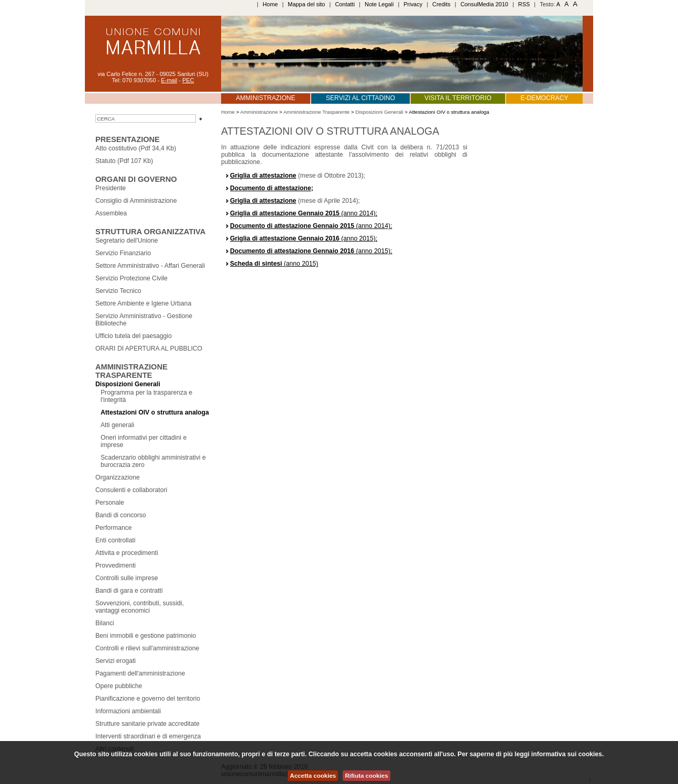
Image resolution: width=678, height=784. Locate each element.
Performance (114, 528)
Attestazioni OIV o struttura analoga (155, 412)
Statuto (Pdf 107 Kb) (124, 161)
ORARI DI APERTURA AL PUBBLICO (149, 349)
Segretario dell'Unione (127, 241)
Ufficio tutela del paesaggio (134, 336)
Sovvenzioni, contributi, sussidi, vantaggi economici (140, 607)
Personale (110, 503)
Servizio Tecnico (118, 291)
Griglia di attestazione (263, 176)
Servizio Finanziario (123, 253)
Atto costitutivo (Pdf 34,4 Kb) (136, 148)
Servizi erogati (116, 661)
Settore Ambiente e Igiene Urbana (143, 303)
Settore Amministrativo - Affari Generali (150, 266)
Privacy (413, 4)
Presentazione (128, 139)
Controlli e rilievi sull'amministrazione (147, 648)
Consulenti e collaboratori (131, 490)
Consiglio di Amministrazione (136, 201)
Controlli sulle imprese (127, 578)
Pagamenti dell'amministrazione (140, 673)
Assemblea (111, 213)
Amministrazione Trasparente (132, 371)
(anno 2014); (304, 213)
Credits (441, 4)
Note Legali (379, 4)
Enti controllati (115, 540)
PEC (188, 80)
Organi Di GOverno (136, 179)
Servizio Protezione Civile (132, 278)
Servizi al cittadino (360, 98)
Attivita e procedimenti (127, 553)
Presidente (111, 188)
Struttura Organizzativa (150, 232)
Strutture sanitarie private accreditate (147, 724)
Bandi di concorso (121, 515)
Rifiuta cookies (366, 776)
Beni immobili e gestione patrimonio (146, 636)
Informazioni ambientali (128, 711)
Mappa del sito (306, 4)
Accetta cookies (313, 776)
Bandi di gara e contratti (129, 591)
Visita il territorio (458, 98)
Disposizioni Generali (128, 384)
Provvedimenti (116, 565)
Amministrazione (265, 98)
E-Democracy (544, 98)
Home (270, 4)
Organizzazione (117, 477)
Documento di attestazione (271, 188)
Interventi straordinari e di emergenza (148, 736)
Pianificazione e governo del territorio (148, 699)
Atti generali (117, 425)
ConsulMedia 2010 (484, 4)
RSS (524, 4)
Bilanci (105, 623)
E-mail (169, 80)
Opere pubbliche (119, 686)
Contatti (345, 4)
